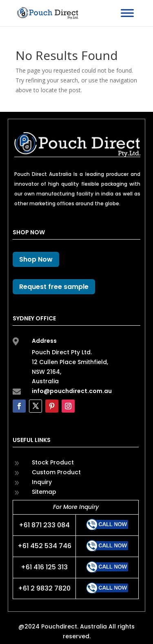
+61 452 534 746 (44, 546)
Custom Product (56, 472)
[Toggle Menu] (127, 13)
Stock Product (53, 462)
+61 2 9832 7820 (44, 588)
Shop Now (36, 259)
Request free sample (54, 287)
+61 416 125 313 (44, 567)
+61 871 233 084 (44, 525)
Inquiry (42, 482)
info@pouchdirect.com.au (72, 391)
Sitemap (44, 492)
